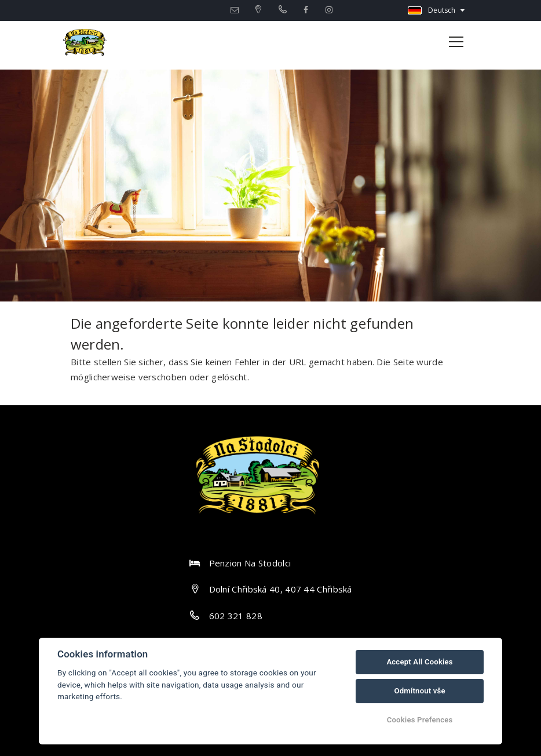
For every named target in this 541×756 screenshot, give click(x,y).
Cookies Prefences (420, 720)
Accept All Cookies (419, 662)
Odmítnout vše (419, 691)
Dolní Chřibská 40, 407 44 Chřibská (281, 589)
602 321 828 (236, 616)
